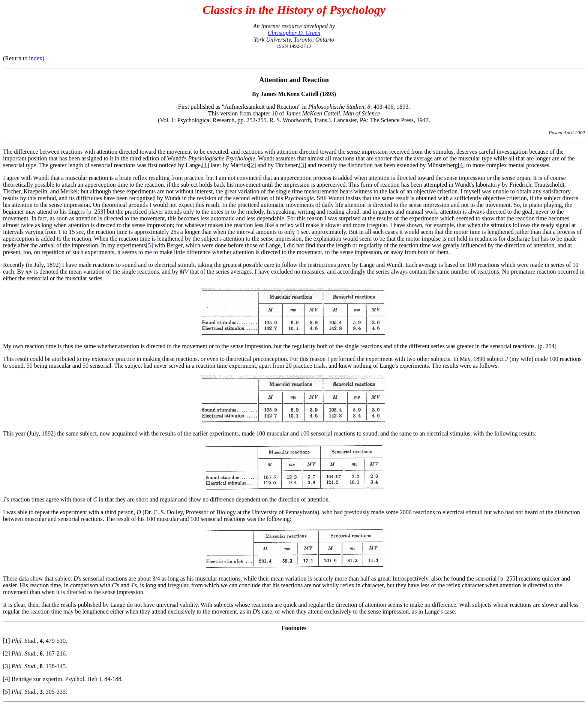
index (36, 58)
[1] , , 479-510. (35, 641)
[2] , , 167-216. (35, 653)
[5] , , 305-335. (35, 692)
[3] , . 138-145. (35, 666)
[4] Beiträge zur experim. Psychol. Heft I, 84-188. (63, 679)
